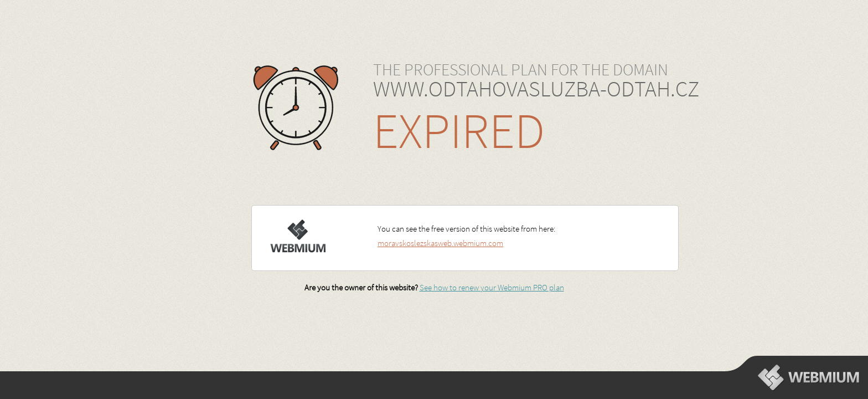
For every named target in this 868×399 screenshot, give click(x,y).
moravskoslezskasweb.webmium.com (440, 243)
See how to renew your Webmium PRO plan (492, 287)
